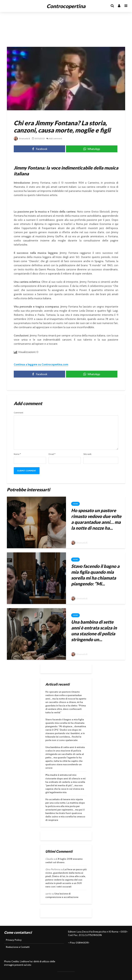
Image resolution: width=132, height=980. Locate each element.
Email (52, 454)
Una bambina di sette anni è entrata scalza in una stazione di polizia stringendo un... (94, 631)
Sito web (87, 454)
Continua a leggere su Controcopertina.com (41, 364)
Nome (17, 454)
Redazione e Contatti (18, 947)
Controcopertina (66, 6)
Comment (18, 413)
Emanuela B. (22, 138)
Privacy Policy (14, 940)
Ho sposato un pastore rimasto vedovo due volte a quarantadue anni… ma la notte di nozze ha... (96, 519)
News (75, 504)
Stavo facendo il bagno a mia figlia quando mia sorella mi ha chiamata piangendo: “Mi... (95, 575)
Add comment (57, 138)
